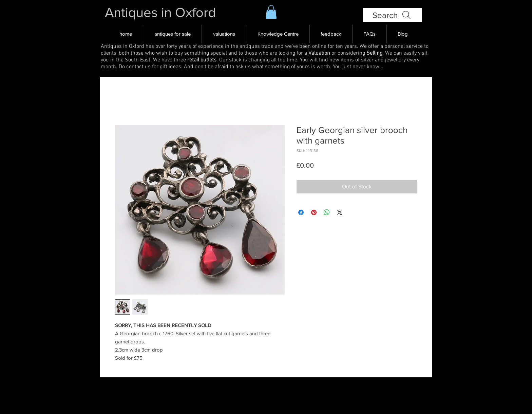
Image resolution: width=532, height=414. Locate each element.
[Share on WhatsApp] (327, 212)
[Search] (392, 15)
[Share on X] (340, 212)
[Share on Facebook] (301, 212)
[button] (271, 12)
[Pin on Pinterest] (314, 212)
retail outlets (202, 60)
